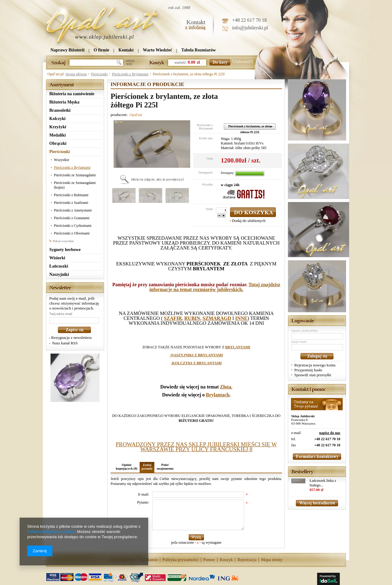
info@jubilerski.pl (250, 28)
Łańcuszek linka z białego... (323, 483)
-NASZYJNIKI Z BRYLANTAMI (196, 355)
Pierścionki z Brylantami (130, 74)
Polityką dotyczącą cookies (51, 532)
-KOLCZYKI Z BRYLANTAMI (196, 363)
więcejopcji (130, 62)
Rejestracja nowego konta (315, 365)
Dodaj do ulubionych (249, 221)
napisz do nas (330, 433)
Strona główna (76, 74)
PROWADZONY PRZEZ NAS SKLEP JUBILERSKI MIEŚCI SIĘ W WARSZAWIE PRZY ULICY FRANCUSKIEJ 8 (196, 447)
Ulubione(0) (243, 62)
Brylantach (217, 395)
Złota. (226, 387)
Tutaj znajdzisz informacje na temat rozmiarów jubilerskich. (215, 287)
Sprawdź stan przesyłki (313, 375)
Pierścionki (99, 74)
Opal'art (136, 115)
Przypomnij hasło (308, 370)
